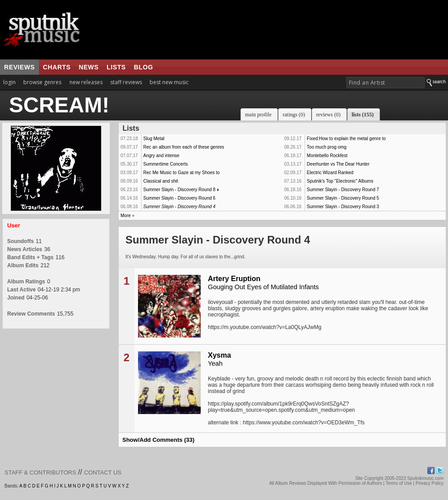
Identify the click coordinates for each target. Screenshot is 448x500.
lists (116, 67)
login (9, 82)
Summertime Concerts (166, 164)
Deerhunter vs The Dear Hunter (338, 164)
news (89, 67)
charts (57, 67)
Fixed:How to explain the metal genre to (346, 139)
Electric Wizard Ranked (330, 173)
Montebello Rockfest (327, 156)
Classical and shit (161, 181)
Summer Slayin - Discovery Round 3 (343, 207)
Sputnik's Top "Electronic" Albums (340, 181)
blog (144, 67)
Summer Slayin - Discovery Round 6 (179, 198)
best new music (169, 82)
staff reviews (126, 82)
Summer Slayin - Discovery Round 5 (343, 198)
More (126, 216)
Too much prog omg (327, 147)
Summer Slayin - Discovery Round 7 (343, 190)
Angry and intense (162, 156)
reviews (19, 67)
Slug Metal (154, 139)
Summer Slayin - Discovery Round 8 (179, 190)
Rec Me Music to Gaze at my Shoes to (182, 173)
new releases (86, 82)
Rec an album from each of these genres (184, 147)
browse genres (42, 82)
